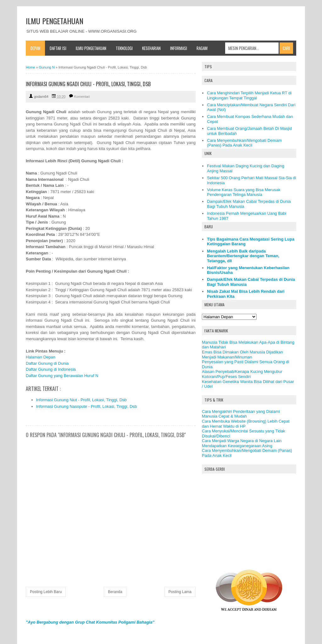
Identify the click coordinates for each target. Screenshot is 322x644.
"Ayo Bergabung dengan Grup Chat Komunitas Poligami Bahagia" (90, 622)
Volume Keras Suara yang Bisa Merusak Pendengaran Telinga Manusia (244, 192)
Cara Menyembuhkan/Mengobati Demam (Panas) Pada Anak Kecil (244, 143)
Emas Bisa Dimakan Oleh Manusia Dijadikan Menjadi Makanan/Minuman (242, 355)
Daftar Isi (58, 48)
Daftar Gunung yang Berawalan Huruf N (62, 376)
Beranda (115, 592)
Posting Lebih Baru (46, 592)
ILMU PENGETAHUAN (55, 21)
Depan (35, 48)
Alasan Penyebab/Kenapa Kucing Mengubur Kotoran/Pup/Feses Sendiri (242, 374)
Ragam (202, 48)
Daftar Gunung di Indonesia (51, 369)
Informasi (179, 48)
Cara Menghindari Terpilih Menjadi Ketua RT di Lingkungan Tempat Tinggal (249, 95)
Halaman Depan (41, 357)
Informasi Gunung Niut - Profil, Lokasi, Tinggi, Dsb (81, 400)
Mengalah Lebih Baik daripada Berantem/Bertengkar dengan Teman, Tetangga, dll (243, 256)
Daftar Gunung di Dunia (47, 363)
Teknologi (124, 48)
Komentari (82, 97)
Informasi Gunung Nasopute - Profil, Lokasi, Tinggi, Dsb (87, 406)
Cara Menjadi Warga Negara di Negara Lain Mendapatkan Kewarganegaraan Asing (242, 443)
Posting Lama (180, 592)
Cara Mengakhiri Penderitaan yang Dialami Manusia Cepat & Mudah (241, 414)
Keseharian (151, 48)
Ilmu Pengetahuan (91, 48)
